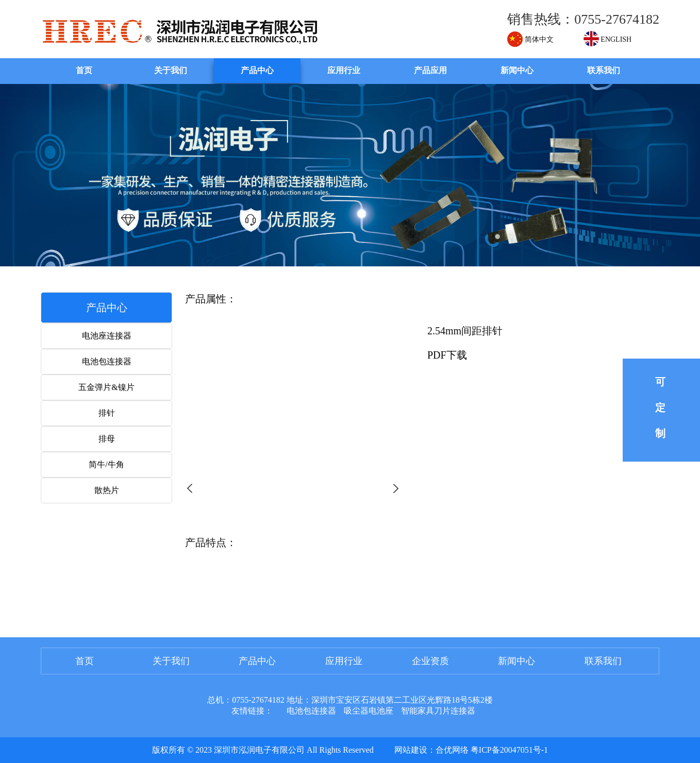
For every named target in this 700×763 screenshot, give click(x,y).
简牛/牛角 (106, 464)
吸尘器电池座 (369, 711)
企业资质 (430, 661)
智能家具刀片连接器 (438, 711)
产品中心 (257, 70)
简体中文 (530, 39)
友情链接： (252, 711)
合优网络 (452, 750)
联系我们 (604, 70)
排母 (107, 439)
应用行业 (344, 70)
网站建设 (411, 750)
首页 (84, 70)
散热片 (107, 490)
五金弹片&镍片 (106, 387)
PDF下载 (447, 355)
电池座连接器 (107, 336)
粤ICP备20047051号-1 (509, 750)
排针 (107, 413)
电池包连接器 (107, 361)
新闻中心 (517, 70)
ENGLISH (607, 39)
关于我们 (171, 70)
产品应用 (430, 70)
